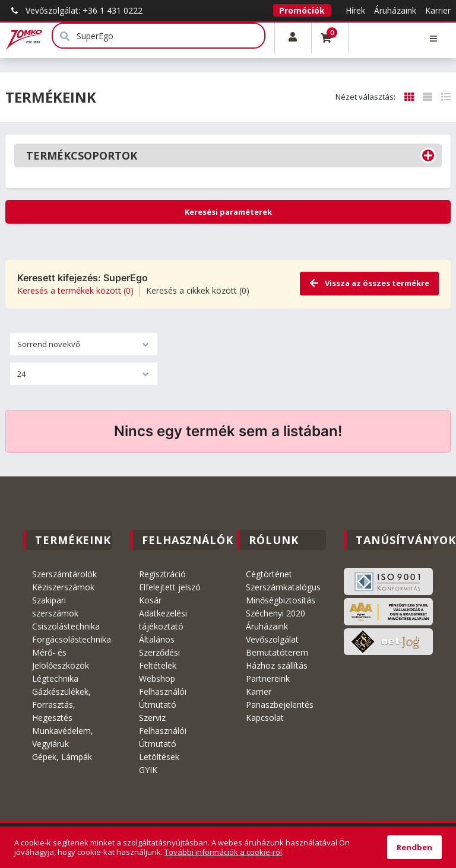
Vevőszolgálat (272, 639)
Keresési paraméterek (228, 212)
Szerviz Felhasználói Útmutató (163, 731)
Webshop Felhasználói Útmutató (163, 691)
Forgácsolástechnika (72, 639)
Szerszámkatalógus (283, 587)
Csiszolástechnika (66, 626)
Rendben (414, 847)
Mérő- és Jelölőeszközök (61, 659)
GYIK (148, 770)
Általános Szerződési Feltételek (159, 652)
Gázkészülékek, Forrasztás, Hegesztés (61, 705)
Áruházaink (395, 10)
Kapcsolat (265, 718)
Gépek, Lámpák (62, 757)
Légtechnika (55, 678)
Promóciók (302, 10)
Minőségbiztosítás (281, 600)
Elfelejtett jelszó (170, 587)
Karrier (438, 10)
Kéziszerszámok (63, 587)
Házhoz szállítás (277, 665)
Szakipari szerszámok (55, 607)
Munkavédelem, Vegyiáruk (63, 737)
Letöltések (159, 757)
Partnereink (268, 678)
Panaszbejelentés (280, 705)
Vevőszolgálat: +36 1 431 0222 (74, 10)
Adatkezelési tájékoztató (163, 620)
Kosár (150, 600)
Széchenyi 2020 (275, 613)
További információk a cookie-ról (223, 852)
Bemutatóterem (277, 652)
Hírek (355, 10)
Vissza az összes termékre (369, 283)
